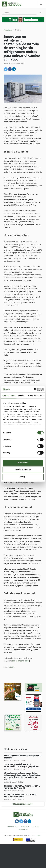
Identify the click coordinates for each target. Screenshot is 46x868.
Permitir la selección (23, 470)
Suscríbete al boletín (23, 804)
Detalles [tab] (21, 395)
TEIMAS (38, 835)
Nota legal (25, 827)
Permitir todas (23, 463)
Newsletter (23, 829)
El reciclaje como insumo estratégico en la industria (23, 757)
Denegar (23, 477)
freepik (11, 667)
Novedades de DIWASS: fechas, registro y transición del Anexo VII (22, 787)
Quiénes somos (13, 827)
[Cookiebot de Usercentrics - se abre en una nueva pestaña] (34, 389)
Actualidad (8, 30)
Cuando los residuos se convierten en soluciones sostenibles (21, 796)
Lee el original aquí (21, 661)
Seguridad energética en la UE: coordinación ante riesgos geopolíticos (22, 765)
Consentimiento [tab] (9, 395)
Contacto (35, 827)
